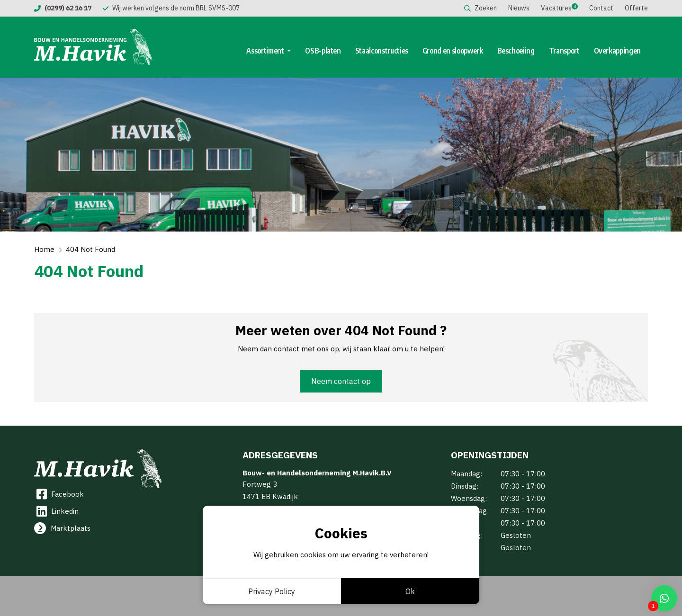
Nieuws (519, 8)
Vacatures (556, 8)
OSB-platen (323, 51)
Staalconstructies (382, 51)
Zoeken (480, 8)
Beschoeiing (516, 51)
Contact (601, 8)
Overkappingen (617, 51)
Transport (564, 51)
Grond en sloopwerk (453, 51)
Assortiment (266, 51)
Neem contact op (341, 381)
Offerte (636, 8)
